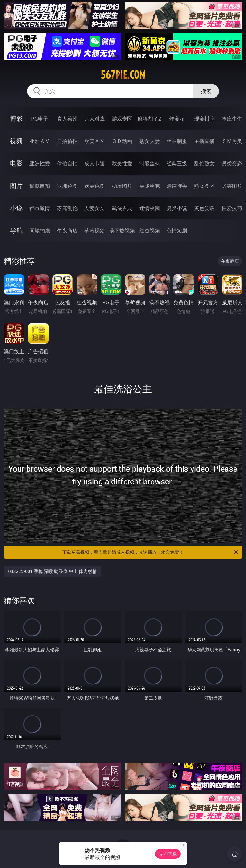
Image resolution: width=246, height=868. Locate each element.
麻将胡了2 (149, 119)
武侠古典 (122, 208)
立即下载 (168, 854)
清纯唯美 (177, 186)
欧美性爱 (122, 163)
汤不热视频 (122, 231)
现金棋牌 (204, 119)
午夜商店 (67, 231)
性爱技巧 (232, 208)
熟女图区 (204, 186)
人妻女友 (94, 208)
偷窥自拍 (40, 186)
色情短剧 (177, 231)
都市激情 (40, 208)
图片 (16, 186)
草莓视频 (94, 231)
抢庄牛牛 (232, 119)
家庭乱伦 (67, 208)
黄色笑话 (204, 208)
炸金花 (177, 119)
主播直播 (204, 141)
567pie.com (123, 75)
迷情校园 (150, 208)
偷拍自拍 (67, 163)
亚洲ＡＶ (40, 141)
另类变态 (232, 163)
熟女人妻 (150, 141)
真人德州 (67, 119)
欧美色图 (94, 186)
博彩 (16, 118)
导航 (16, 230)
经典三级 (177, 163)
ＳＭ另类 (232, 141)
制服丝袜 (150, 163)
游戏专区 (122, 119)
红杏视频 (150, 231)
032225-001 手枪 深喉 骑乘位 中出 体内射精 (53, 571)
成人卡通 (94, 163)
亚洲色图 (67, 186)
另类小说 (177, 208)
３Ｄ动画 (122, 141)
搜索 (206, 91)
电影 (16, 163)
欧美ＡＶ (94, 141)
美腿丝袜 (150, 186)
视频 (16, 141)
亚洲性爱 (40, 163)
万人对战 (94, 119)
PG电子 (40, 119)
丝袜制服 (177, 141)
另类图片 (232, 186)
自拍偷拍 (67, 141)
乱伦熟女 (204, 163)
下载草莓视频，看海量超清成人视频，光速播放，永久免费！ (151, 552)
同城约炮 (40, 231)
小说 (16, 208)
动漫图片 (122, 186)
